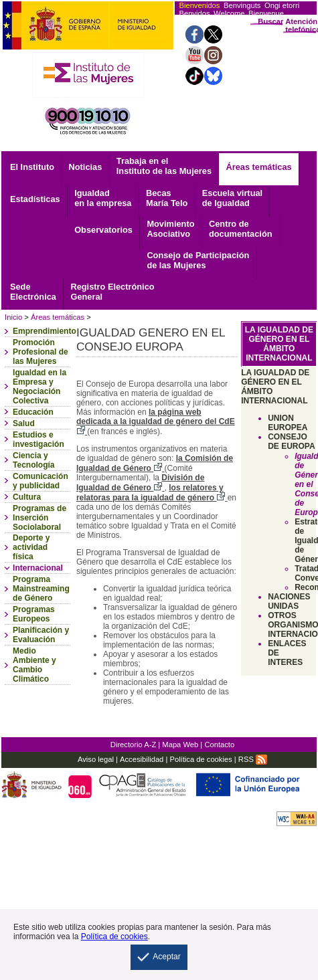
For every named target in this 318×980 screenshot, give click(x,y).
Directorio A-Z (133, 745)
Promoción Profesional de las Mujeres (41, 352)
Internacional (38, 568)
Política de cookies (201, 759)
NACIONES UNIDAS (289, 601)
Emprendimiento (45, 331)
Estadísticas (35, 199)
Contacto (219, 745)
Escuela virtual (232, 198)
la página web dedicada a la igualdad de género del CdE (156, 422)
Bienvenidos (199, 5)
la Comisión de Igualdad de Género (155, 463)
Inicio (13, 317)
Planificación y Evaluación (41, 635)
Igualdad (103, 198)
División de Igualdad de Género (140, 483)
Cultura (27, 497)
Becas (167, 198)
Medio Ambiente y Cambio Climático (34, 665)
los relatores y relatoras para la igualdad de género (152, 493)
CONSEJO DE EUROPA (291, 442)
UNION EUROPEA (288, 423)
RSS (253, 759)
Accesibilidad (142, 759)
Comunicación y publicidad (41, 481)
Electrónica (33, 292)
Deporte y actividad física (31, 547)
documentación (241, 229)
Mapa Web (180, 745)
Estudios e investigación (38, 439)
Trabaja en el (164, 166)
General (112, 292)
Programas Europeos (34, 614)
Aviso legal (96, 759)
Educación (33, 412)
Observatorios (103, 230)
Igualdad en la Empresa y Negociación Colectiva (39, 387)
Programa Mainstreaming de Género (41, 589)
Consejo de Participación (198, 260)
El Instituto (32, 167)
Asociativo (170, 229)
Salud (24, 423)
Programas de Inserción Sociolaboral (39, 518)
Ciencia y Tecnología (33, 460)
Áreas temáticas (258, 167)
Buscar (270, 21)
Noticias (86, 167)
